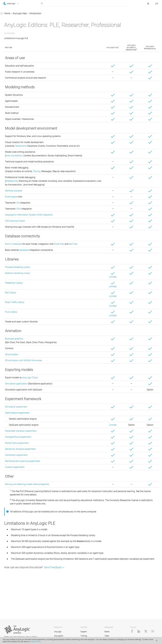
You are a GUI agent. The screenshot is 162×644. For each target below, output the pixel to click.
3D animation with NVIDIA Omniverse (66, 381)
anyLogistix (59, 636)
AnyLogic (58, 632)
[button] (15, 4)
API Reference (10, 156)
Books (107, 632)
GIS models (11, 103)
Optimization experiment (59, 433)
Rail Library (53, 313)
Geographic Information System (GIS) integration (71, 232)
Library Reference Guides (15, 145)
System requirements (18, 49)
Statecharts (63, 152)
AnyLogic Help (10, 14)
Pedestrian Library (56, 303)
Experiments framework (17, 124)
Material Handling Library (60, 294)
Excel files (101, 261)
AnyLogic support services (21, 44)
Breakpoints (54, 198)
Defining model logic (15, 97)
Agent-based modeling (17, 87)
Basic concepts (13, 71)
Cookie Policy (35, 642)
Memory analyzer (56, 208)
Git (60, 220)
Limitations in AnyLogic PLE (59, 44)
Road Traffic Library (57, 323)
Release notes (15, 55)
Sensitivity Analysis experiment (63, 470)
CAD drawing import (57, 238)
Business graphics (56, 359)
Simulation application (58, 404)
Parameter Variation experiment (63, 452)
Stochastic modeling (15, 129)
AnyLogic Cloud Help (13, 161)
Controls (9, 113)
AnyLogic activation (18, 24)
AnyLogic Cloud (72, 398)
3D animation (54, 375)
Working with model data (18, 119)
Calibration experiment (58, 476)
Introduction (11, 19)
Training (84, 636)
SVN (61, 226)
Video (107, 636)
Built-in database (56, 261)
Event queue (53, 214)
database (66, 271)
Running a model (14, 81)
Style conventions (17, 60)
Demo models (15, 65)
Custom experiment (57, 488)
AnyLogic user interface (17, 76)
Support (84, 632)
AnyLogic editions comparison (17, 32)
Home (49, 13)
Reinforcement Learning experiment (65, 482)
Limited (125, 297)
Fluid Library (53, 333)
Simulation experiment (58, 427)
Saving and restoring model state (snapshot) (69, 505)
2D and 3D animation (16, 108)
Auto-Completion (56, 165)
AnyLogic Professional (19, 39)
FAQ (7, 135)
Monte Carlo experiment (59, 464)
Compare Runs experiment (60, 458)
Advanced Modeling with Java (18, 151)
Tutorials (7, 140)
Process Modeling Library (60, 288)
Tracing (79, 185)
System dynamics (14, 92)
